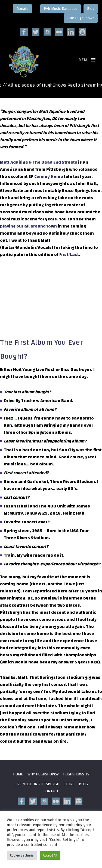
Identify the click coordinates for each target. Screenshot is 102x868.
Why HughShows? (43, 774)
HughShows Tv (76, 774)
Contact (51, 791)
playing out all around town (28, 226)
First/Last (69, 255)
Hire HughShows (81, 18)
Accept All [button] (50, 855)
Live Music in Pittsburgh (37, 784)
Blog (91, 9)
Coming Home (49, 176)
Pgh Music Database (61, 9)
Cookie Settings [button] (22, 855)
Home (18, 774)
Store (69, 784)
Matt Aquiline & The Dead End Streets (39, 162)
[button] (84, 60)
